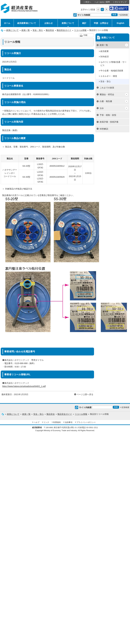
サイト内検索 (84, 15)
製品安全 (50, 30)
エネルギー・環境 (109, 76)
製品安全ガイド (64, 30)
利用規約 (57, 422)
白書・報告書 (106, 101)
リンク (46, 422)
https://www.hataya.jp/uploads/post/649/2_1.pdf (24, 386)
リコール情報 (80, 30)
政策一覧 (26, 30)
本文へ (88, 2)
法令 (102, 108)
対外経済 (105, 57)
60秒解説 (104, 129)
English (121, 23)
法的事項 (69, 422)
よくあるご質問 (103, 2)
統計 (84, 23)
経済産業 (105, 51)
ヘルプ (36, 422)
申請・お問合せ (101, 23)
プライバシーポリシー (86, 422)
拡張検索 (124, 15)
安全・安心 (38, 30)
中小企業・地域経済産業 (112, 71)
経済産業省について (27, 23)
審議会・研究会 (107, 94)
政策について (68, 23)
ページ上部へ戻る (85, 394)
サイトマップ (121, 2)
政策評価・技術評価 (109, 122)
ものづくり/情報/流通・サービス (113, 64)
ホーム (7, 23)
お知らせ (49, 23)
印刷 (85, 35)
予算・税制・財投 (108, 115)
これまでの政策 (107, 88)
